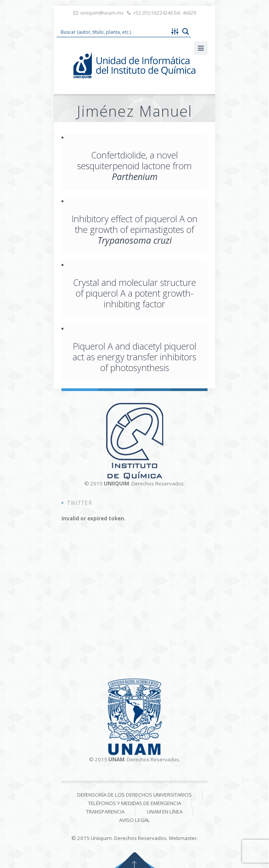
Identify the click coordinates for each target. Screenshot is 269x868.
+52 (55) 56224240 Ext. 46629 (164, 13)
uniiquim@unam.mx (102, 13)
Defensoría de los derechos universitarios (134, 795)
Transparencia (105, 812)
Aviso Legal (134, 820)
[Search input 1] (113, 31)
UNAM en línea (165, 812)
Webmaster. (183, 838)
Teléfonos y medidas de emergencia (134, 803)
